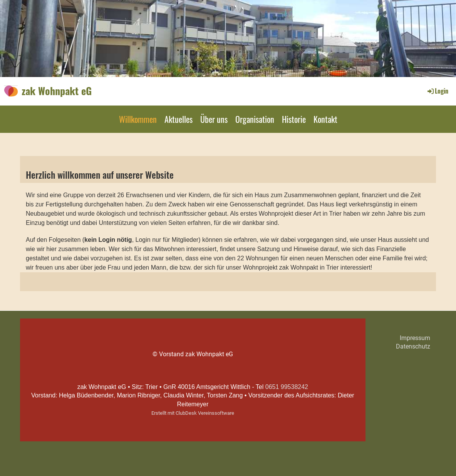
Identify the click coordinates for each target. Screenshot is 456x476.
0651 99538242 (287, 387)
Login (437, 91)
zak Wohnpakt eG (57, 91)
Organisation (255, 119)
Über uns (214, 119)
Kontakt (325, 119)
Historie (294, 119)
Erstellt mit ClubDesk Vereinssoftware (193, 413)
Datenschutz (413, 346)
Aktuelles (179, 119)
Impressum (415, 338)
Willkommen (138, 119)
